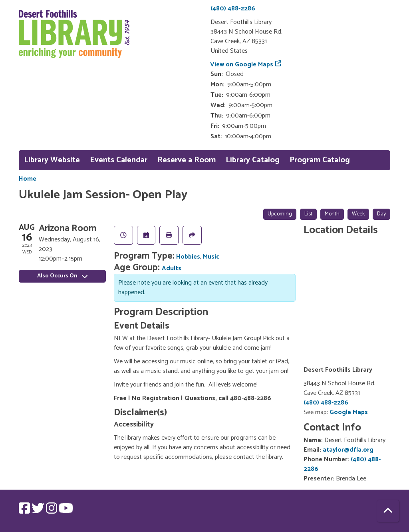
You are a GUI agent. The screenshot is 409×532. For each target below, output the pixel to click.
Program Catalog (320, 160)
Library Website (52, 160)
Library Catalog (253, 160)
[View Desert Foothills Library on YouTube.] (66, 511)
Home (28, 179)
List (308, 214)
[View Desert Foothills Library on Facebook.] (25, 511)
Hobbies (188, 257)
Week (358, 214)
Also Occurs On (62, 276)
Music (211, 257)
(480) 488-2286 (233, 9)
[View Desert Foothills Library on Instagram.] (52, 511)
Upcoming (280, 214)
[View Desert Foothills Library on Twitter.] (39, 511)
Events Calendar (119, 160)
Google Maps (349, 412)
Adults (172, 268)
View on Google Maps (242, 65)
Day (381, 214)
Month (332, 214)
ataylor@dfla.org (348, 450)
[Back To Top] (388, 511)
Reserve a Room (187, 160)
